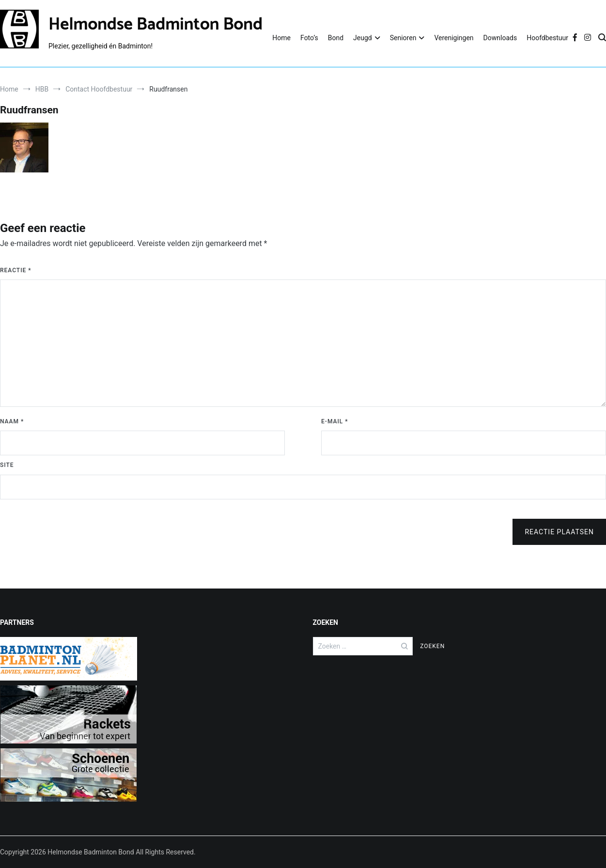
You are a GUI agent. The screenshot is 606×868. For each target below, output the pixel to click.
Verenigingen (454, 38)
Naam (12, 421)
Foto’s (309, 38)
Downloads (500, 38)
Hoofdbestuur (547, 38)
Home (281, 38)
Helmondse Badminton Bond (155, 25)
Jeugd (363, 38)
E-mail (335, 421)
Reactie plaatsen (559, 532)
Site (7, 465)
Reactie (16, 270)
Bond (336, 38)
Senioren (403, 38)
